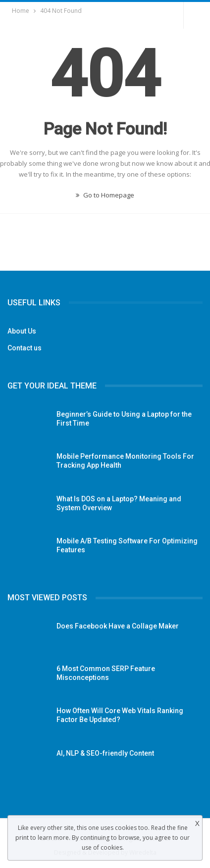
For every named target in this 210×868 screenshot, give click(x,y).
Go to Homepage (105, 195)
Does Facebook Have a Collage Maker (118, 626)
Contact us (25, 348)
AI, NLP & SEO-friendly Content (105, 753)
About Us (22, 331)
